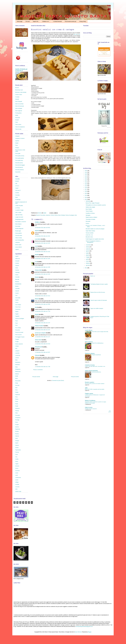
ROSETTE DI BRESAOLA (98, 343)
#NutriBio (17, 179)
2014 (86, 195)
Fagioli (17, 314)
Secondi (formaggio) (20, 165)
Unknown (37, 355)
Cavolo (17, 293)
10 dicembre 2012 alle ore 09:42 (43, 228)
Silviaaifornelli (39, 347)
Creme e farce (19, 95)
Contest (17, 193)
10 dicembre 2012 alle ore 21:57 (43, 323)
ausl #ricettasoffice (20, 240)
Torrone (17, 452)
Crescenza (18, 309)
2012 (86, 199)
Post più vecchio (75, 377)
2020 (86, 183)
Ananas (17, 263)
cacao (17, 473)
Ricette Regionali (19, 229)
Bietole (17, 286)
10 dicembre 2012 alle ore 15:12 (43, 296)
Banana (17, 282)
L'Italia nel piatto (19, 206)
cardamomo (18, 478)
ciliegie (17, 482)
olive (16, 489)
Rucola (17, 434)
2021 (86, 181)
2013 (86, 197)
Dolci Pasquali (19, 101)
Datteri (17, 312)
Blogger (90, 632)
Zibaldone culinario (90, 353)
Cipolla (17, 300)
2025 (86, 173)
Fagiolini (17, 316)
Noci (76, 215)
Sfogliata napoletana (96, 355)
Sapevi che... (36, 21)
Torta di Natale (89, 211)
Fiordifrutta (18, 200)
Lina (36, 262)
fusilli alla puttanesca (96, 372)
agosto (88, 251)
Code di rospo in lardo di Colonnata (99, 300)
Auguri (17, 188)
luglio (87, 253)
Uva (16, 457)
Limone (17, 358)
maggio (88, 257)
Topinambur (18, 450)
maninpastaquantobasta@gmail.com (84, 626)
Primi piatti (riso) (19, 160)
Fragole (17, 339)
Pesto (17, 401)
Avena (17, 275)
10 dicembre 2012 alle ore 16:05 (43, 304)
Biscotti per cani (19, 90)
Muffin (17, 115)
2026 (86, 171)
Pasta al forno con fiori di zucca (98, 292)
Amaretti (17, 261)
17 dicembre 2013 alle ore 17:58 (43, 367)
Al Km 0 (17, 186)
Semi (16, 438)
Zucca (17, 468)
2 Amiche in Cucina (90, 365)
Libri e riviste (18, 212)
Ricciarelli (88, 221)
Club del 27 (18, 190)
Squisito (37, 231)
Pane (17, 145)
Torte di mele (18, 129)
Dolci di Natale (62, 215)
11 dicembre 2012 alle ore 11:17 (43, 337)
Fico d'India (18, 328)
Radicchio (18, 429)
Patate (17, 392)
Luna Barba (38, 239)
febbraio (88, 263)
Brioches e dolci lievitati (21, 92)
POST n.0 (93, 276)
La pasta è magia (19, 210)
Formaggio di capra (20, 337)
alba (36, 307)
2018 (86, 187)
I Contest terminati (57, 21)
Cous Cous (18, 307)
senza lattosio (19, 247)
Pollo (16, 413)
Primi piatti (18, 154)
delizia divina (38, 340)
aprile (87, 259)
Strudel (17, 120)
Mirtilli (17, 376)
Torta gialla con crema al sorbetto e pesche (96, 205)
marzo (88, 261)
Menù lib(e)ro (18, 224)
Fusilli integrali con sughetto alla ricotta (95, 239)
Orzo (16, 390)
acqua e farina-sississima (91, 371)
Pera (16, 397)
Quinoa (17, 427)
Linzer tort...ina (89, 235)
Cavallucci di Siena (90, 213)
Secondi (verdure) (19, 170)
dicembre (88, 201)
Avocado (17, 277)
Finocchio (18, 330)
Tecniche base (19, 236)
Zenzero (17, 466)
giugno (88, 255)
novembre (89, 245)
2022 (86, 179)
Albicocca (18, 259)
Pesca (17, 399)
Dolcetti (17, 99)
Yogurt (17, 464)
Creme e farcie (54, 215)
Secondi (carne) (19, 163)
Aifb (16, 184)
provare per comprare (40, 333)
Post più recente (36, 377)
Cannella (17, 289)
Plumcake (18, 118)
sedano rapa (18, 491)
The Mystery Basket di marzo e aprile (99, 284)
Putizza (87, 223)
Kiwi (16, 348)
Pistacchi (17, 408)
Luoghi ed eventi (19, 217)
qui (75, 34)
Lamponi (17, 351)
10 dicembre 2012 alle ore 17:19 (43, 311)
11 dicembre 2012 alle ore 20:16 (43, 344)
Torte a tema (18, 125)
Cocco (17, 302)
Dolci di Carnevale (20, 106)
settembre (89, 249)
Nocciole (17, 385)
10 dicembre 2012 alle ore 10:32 (43, 252)
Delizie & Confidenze (90, 401)
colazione (48, 215)
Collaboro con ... (46, 21)
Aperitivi (17, 141)
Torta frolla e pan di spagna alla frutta (100, 332)
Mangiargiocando (19, 219)
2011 (86, 268)
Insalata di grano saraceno (91, 409)
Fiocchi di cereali (19, 332)
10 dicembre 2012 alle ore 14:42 (43, 274)
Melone (17, 374)
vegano (17, 249)
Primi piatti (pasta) (20, 158)
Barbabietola (18, 284)
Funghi (17, 342)
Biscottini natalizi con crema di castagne (95, 229)
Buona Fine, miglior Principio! (93, 203)
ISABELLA (38, 222)
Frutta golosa (18, 113)
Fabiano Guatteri (39, 326)
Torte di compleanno (20, 127)
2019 (86, 185)
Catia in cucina (89, 407)
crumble (17, 484)
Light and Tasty (19, 215)
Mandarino (18, 362)
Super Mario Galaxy (90, 231)
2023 (86, 177)
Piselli (17, 406)
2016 (86, 191)
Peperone (18, 395)
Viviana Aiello (38, 270)
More (16, 378)
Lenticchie (18, 355)
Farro (17, 321)
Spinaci (17, 445)
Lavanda (17, 353)
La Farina (18, 208)
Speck (17, 443)
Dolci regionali (19, 111)
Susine (17, 448)
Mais (16, 360)
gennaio (88, 265)
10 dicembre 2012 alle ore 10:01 (43, 236)
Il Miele (17, 346)
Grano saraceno (19, 344)
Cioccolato (43, 215)
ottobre (88, 247)
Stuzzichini (18, 172)
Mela (16, 367)
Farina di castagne (70, 215)
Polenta (17, 411)
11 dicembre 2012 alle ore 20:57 (43, 352)
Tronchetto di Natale (90, 219)
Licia (36, 246)
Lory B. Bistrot (89, 330)
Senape (17, 441)
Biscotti (38, 215)
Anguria (17, 265)
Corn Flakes (18, 305)
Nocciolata (18, 226)
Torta (16, 122)
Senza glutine (19, 233)
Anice (17, 268)
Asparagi (17, 272)
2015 (86, 193)
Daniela (40, 213)
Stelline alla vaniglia (90, 207)
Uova (17, 454)
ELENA (37, 255)
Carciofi (17, 291)
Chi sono (28, 21)
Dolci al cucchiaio (19, 104)
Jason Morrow (78, 632)
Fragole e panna (89, 394)
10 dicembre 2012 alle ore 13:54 (43, 259)
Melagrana (18, 369)
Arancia (17, 270)
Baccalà (17, 279)
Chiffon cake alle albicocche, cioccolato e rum (95, 366)
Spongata (88, 215)
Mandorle (17, 365)
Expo (16, 197)
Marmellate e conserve (21, 222)
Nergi (17, 383)
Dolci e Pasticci (89, 342)
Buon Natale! (89, 209)
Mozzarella (18, 381)
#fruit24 (17, 181)
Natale (17, 143)
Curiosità (17, 195)
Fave (16, 323)
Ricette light (18, 231)
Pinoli (17, 404)
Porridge (17, 420)
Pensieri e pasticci (90, 382)
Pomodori (18, 415)
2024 (86, 175)
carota (17, 480)
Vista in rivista (19, 238)
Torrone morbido (90, 233)
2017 (86, 189)
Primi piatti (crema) (20, 156)
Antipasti (17, 136)
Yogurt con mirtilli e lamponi (97, 308)
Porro (17, 422)
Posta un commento (38, 370)
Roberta (37, 299)
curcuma (17, 487)
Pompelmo (18, 418)
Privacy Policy (83, 21)
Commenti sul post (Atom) (58, 381)
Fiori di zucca (18, 335)
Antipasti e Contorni (20, 138)
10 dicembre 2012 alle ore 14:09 (43, 267)
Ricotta (17, 431)
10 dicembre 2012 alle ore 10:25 (43, 243)
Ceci (16, 295)
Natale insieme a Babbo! (91, 217)
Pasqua (17, 148)
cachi (17, 475)
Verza (17, 461)
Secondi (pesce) (19, 167)
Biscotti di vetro (89, 237)
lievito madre (18, 245)
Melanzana (18, 372)
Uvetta (17, 459)
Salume (17, 436)
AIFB (86, 388)
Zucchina (17, 471)
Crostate (17, 97)
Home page (20, 21)
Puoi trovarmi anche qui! (71, 21)
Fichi (16, 325)
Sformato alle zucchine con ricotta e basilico (95, 384)
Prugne (17, 425)
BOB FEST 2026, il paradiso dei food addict (95, 389)
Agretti (17, 256)
